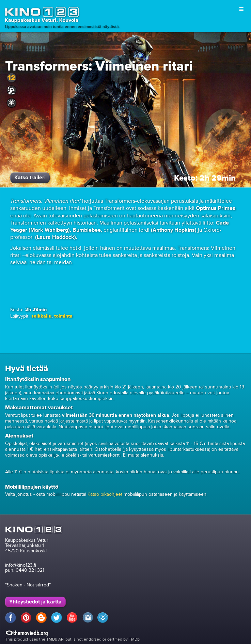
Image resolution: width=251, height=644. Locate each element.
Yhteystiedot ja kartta (35, 602)
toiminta (63, 316)
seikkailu (41, 316)
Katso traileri (30, 178)
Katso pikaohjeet (105, 494)
